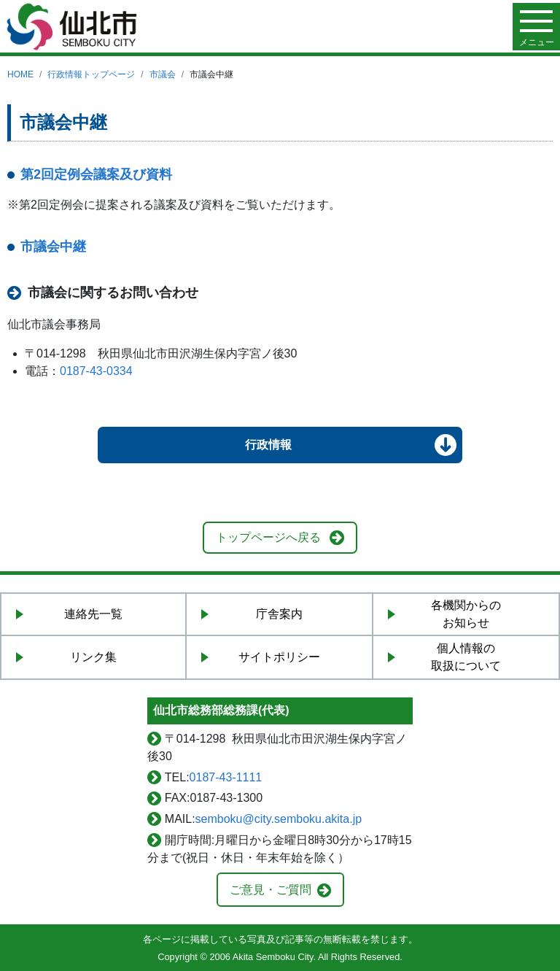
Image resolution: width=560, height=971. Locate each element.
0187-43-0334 (96, 371)
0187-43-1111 (226, 777)
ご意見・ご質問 (271, 890)
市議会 (163, 74)
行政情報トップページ (91, 74)
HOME (20, 74)
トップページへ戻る (268, 537)
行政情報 (268, 445)
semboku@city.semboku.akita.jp (279, 819)
